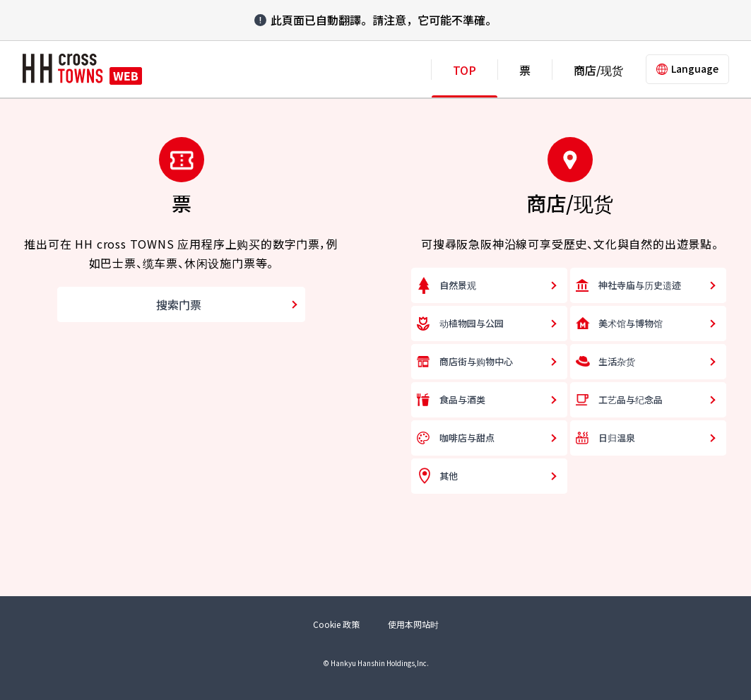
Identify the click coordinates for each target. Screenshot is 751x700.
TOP (465, 70)
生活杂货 (617, 361)
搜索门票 (179, 304)
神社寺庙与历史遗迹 (640, 285)
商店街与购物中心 (476, 361)
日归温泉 (617, 438)
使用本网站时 (413, 624)
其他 (449, 476)
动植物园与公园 (472, 323)
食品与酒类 (462, 399)
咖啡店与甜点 (467, 438)
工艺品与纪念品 (631, 399)
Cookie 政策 (336, 624)
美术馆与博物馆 (631, 323)
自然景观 (458, 285)
